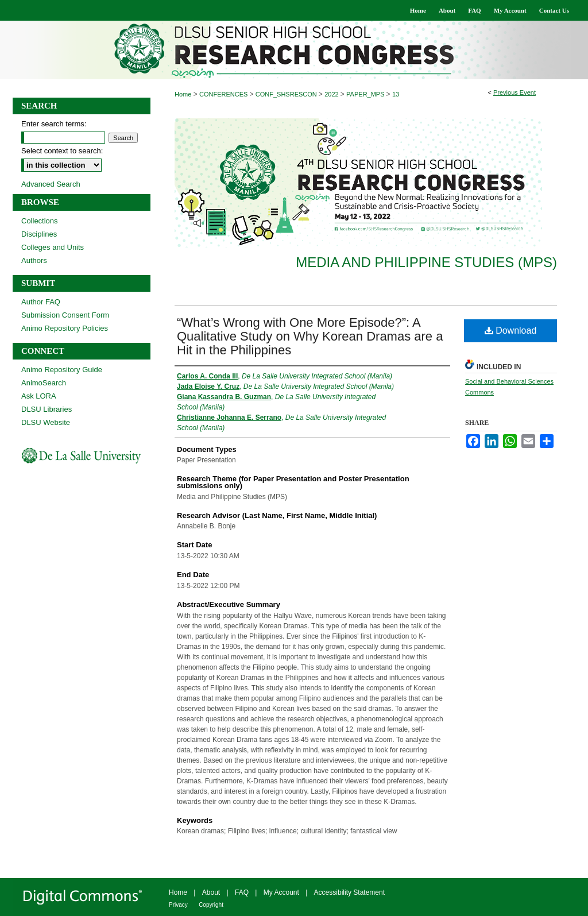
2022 (332, 94)
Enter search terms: (54, 124)
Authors (34, 260)
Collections (40, 221)
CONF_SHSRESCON (287, 94)
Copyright (211, 905)
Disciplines (39, 234)
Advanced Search (51, 184)
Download (511, 331)
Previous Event (514, 92)
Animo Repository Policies (65, 328)
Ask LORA (39, 396)
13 (396, 94)
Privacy (178, 905)
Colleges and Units (53, 247)
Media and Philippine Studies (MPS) (426, 262)
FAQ (242, 892)
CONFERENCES (224, 94)
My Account (281, 892)
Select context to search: (62, 151)
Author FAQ (41, 302)
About (211, 892)
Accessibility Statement (349, 892)
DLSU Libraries (47, 409)
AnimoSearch (44, 383)
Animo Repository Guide (62, 370)
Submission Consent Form (65, 315)
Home (183, 94)
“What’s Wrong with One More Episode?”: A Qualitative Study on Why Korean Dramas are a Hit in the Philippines (310, 336)
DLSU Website (46, 422)
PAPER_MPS (366, 94)
